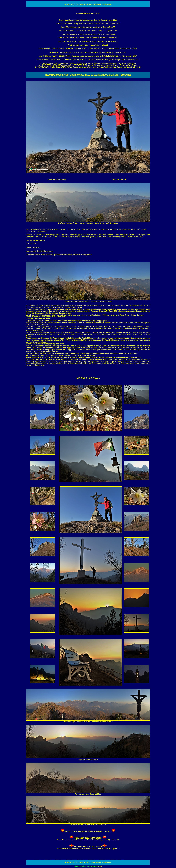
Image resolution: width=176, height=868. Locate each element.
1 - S (88, 65)
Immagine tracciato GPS (57, 179)
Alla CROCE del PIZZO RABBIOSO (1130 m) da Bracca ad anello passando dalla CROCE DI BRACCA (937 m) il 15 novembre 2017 (88, 56)
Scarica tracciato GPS (119, 179)
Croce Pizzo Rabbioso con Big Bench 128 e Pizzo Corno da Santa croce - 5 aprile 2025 (88, 24)
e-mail (100, 866)
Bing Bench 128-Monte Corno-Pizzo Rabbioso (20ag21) (88, 45)
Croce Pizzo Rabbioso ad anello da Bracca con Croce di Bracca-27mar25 (88, 27)
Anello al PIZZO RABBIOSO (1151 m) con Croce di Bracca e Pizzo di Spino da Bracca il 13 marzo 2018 (88, 52)
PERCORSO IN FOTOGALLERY (88, 378)
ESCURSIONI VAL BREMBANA (99, 4)
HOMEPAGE (69, 4)
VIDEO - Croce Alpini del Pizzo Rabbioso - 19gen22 (88, 831)
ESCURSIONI (81, 4)
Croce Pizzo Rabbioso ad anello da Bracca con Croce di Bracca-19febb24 (88, 34)
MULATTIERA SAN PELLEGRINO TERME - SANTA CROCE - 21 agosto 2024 (88, 31)
